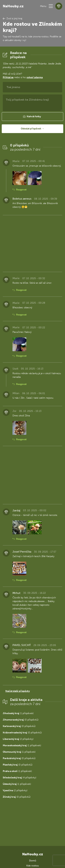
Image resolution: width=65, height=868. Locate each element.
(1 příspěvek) (18, 713)
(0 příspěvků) (21, 720)
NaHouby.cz (13, 6)
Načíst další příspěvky (18, 691)
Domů (33, 861)
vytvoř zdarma (35, 77)
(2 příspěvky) (18, 739)
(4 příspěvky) (19, 778)
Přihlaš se (8, 77)
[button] (51, 6)
